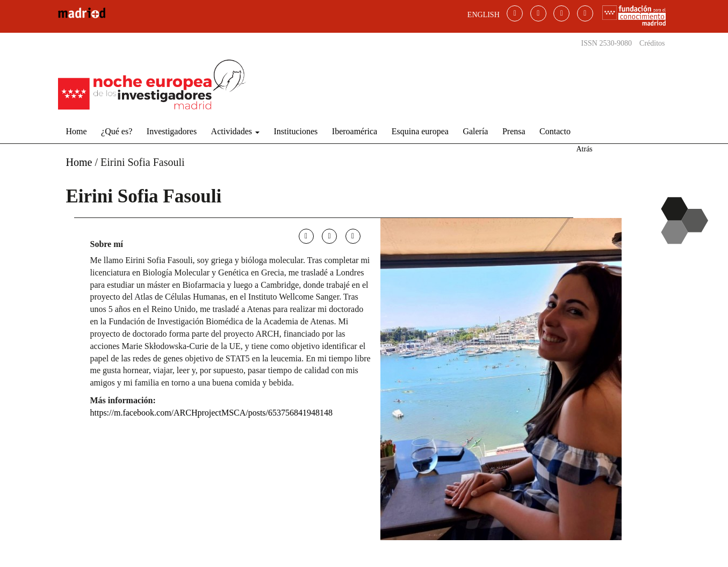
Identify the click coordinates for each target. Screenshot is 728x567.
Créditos (652, 43)
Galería (475, 131)
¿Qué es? (117, 131)
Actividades (235, 131)
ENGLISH (484, 15)
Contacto (555, 131)
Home (77, 131)
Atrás (584, 149)
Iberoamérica (355, 131)
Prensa (514, 131)
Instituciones (296, 131)
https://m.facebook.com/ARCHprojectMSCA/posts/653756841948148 (212, 413)
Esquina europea (420, 131)
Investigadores (172, 131)
